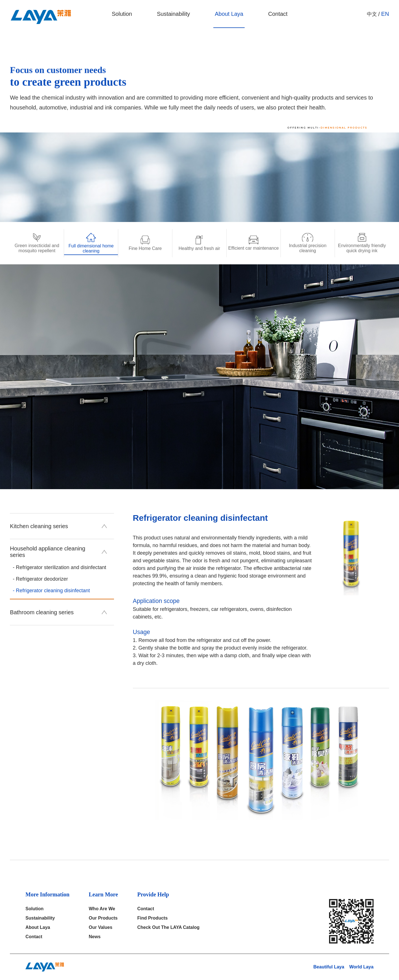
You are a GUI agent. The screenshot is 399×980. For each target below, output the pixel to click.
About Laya (229, 14)
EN (385, 14)
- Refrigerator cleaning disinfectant (51, 591)
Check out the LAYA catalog (168, 927)
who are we (102, 909)
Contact (278, 14)
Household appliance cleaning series (58, 552)
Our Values (101, 927)
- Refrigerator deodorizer (40, 579)
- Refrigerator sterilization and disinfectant (60, 567)
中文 (372, 14)
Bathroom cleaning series (58, 612)
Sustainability (173, 14)
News (95, 937)
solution (121, 14)
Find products (152, 918)
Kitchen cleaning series (58, 526)
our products (103, 918)
